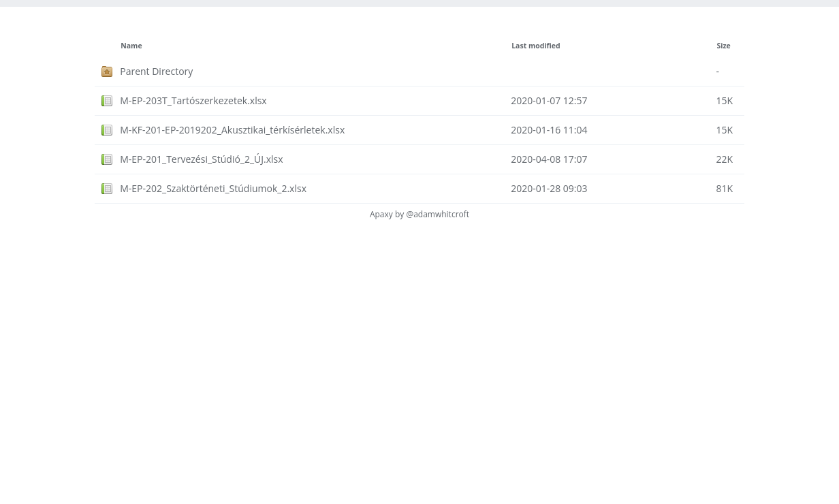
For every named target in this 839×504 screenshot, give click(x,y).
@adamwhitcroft (438, 214)
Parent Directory (156, 71)
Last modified (536, 46)
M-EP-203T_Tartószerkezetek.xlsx (193, 100)
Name (131, 46)
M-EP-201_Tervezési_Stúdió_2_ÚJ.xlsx (201, 159)
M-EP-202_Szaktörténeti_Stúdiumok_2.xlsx (213, 188)
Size (723, 46)
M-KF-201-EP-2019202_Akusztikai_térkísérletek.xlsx (232, 130)
